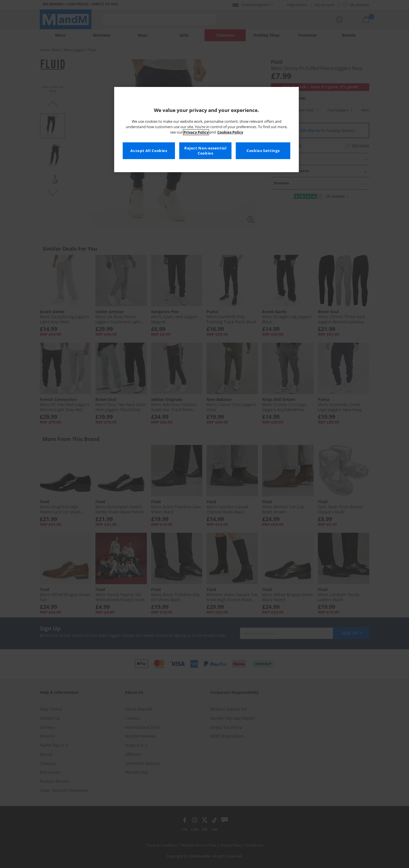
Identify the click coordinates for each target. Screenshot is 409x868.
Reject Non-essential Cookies (205, 151)
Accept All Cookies (149, 151)
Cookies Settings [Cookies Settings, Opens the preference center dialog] (263, 151)
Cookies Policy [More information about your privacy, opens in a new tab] (230, 132)
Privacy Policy (196, 132)
